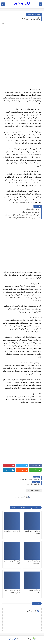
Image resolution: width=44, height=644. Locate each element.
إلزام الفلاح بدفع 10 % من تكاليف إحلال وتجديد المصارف (21, 215)
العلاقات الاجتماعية (34, 15)
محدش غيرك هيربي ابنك (31, 212)
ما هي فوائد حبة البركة (31, 209)
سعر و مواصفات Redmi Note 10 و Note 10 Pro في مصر (21, 218)
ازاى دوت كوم (22, 3)
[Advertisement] (22, 47)
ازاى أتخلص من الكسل (12, 531)
